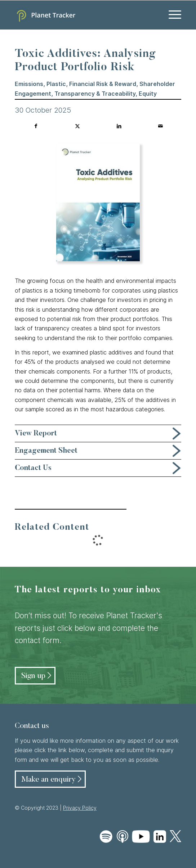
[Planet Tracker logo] (81, 15)
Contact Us (33, 468)
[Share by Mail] (160, 126)
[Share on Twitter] (77, 126)
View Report (36, 434)
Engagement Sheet (46, 451)
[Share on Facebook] (36, 126)
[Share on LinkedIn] (119, 126)
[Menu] (171, 15)
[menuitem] (171, 15)
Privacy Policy (80, 808)
